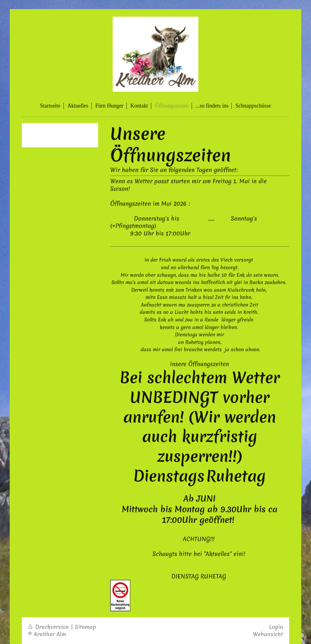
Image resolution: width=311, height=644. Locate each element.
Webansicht (268, 634)
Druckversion (49, 627)
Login (276, 627)
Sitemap (85, 627)
